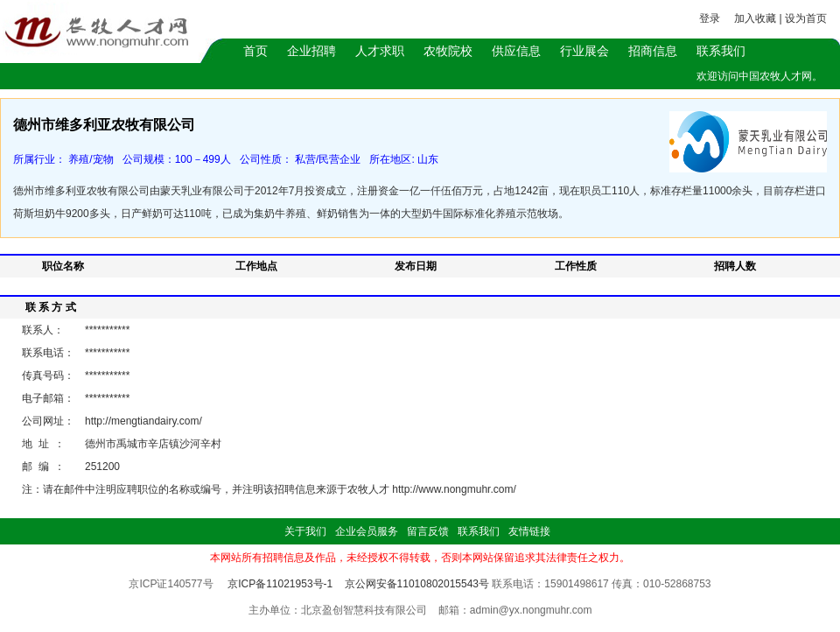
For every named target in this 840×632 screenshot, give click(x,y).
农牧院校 (448, 51)
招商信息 (653, 51)
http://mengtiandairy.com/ (143, 421)
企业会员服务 (367, 531)
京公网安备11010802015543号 (417, 584)
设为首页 (806, 18)
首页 (255, 51)
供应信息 (516, 51)
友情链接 (529, 531)
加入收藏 (755, 18)
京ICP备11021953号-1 (280, 584)
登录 (710, 18)
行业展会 (584, 51)
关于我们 (305, 531)
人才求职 (380, 51)
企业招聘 (311, 51)
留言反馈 (428, 531)
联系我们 (721, 51)
